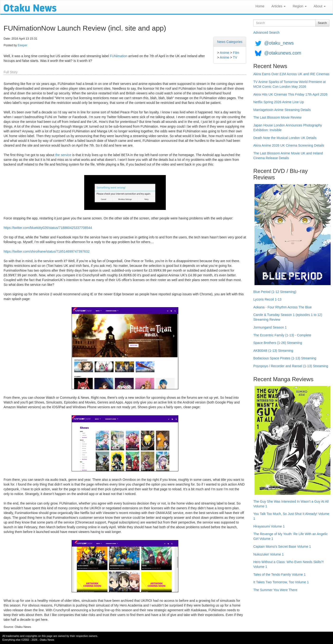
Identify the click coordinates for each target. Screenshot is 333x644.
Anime (225, 53)
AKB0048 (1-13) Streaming (273, 351)
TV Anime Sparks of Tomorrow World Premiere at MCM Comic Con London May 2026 (289, 84)
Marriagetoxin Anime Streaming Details (282, 110)
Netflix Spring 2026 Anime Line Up (279, 102)
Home (260, 6)
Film (236, 53)
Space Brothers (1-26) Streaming (278, 343)
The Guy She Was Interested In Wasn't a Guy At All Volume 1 (291, 504)
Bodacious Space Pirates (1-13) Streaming (285, 358)
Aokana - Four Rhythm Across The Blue (282, 307)
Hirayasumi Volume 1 (269, 526)
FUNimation (119, 56)
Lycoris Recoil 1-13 (267, 299)
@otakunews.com (283, 53)
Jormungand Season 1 (270, 327)
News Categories (230, 42)
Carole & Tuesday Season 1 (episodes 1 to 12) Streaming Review (288, 317)
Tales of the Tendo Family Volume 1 (280, 575)
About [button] (320, 6)
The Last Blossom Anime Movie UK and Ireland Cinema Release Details (288, 156)
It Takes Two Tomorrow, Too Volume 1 (281, 582)
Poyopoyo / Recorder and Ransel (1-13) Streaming (291, 366)
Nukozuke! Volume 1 (268, 554)
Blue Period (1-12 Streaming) (275, 292)
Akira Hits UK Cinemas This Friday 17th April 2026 (290, 94)
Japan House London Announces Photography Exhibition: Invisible (288, 128)
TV (235, 57)
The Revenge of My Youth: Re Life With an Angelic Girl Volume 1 (291, 536)
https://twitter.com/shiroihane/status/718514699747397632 (47, 251)
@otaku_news (279, 43)
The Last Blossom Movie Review (277, 117)
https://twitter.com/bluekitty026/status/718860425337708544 (48, 228)
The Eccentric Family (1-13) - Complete (282, 335)
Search (322, 23)
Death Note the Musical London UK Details (285, 138)
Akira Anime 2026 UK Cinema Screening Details (289, 145)
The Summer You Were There (275, 590)
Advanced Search (266, 32)
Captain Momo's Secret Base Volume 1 (282, 547)
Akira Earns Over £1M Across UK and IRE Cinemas (291, 74)
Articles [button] (278, 6)
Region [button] (300, 6)
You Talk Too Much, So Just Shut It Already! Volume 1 (291, 516)
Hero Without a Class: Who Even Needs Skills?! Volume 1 (289, 564)
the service (63, 155)
